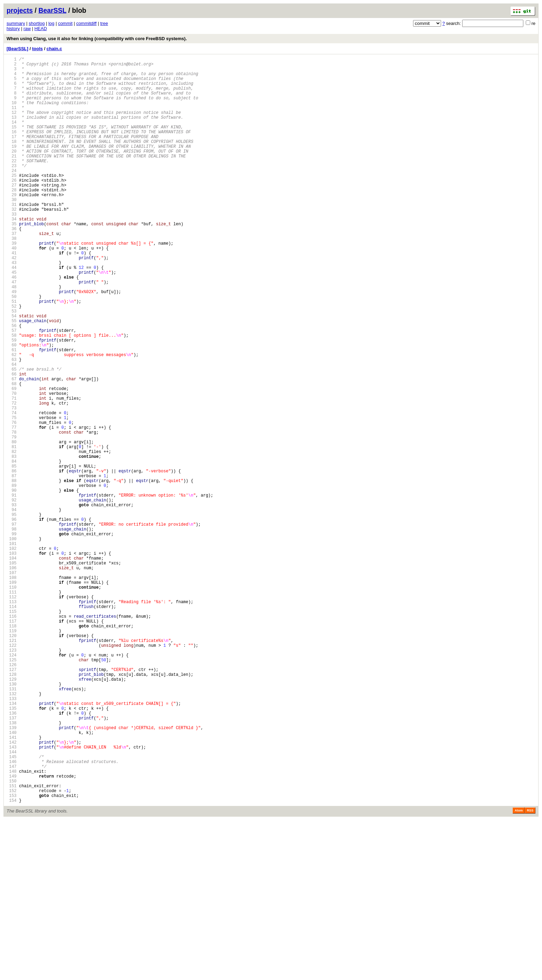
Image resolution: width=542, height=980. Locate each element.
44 (12, 313)
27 (12, 213)
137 (12, 860)
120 (12, 760)
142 (12, 890)
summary (16, 23)
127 (12, 801)
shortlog (37, 23)
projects (20, 10)
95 (12, 613)
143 (12, 895)
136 (12, 854)
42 (12, 301)
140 (12, 878)
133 (12, 837)
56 (12, 384)
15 (12, 142)
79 (12, 519)
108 (12, 689)
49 (12, 342)
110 (12, 701)
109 (12, 695)
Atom (519, 970)
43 (12, 307)
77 (12, 507)
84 (12, 548)
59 (12, 401)
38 (12, 278)
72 (12, 478)
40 (12, 289)
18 (12, 160)
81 (12, 531)
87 (12, 566)
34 (12, 254)
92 (12, 595)
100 (12, 642)
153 (12, 954)
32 (12, 242)
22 (12, 184)
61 (12, 413)
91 (12, 589)
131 (12, 825)
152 (12, 948)
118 (12, 748)
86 (12, 560)
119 (12, 754)
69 (12, 460)
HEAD (40, 29)
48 (12, 337)
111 (12, 707)
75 (12, 495)
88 (12, 572)
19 (12, 166)
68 (12, 454)
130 (12, 819)
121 (12, 766)
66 (12, 442)
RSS (530, 970)
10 (12, 113)
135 (12, 848)
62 (12, 419)
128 (12, 807)
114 (12, 725)
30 (12, 231)
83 (12, 542)
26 (12, 207)
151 (12, 942)
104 (12, 666)
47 (12, 331)
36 (12, 266)
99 (12, 637)
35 (12, 260)
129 (12, 813)
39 (12, 284)
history (13, 29)
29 (12, 225)
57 (12, 389)
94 (12, 607)
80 (12, 525)
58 (12, 395)
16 (12, 148)
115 (12, 731)
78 (12, 513)
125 (12, 790)
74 (12, 489)
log (51, 23)
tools (38, 49)
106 (12, 678)
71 (12, 472)
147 (12, 919)
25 (12, 201)
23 (12, 189)
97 (12, 625)
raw (27, 29)
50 (12, 348)
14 (12, 137)
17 (12, 154)
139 (12, 872)
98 (12, 631)
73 (12, 484)
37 (12, 272)
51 (12, 354)
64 (12, 431)
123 (12, 778)
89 (12, 578)
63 (12, 425)
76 (12, 501)
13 (12, 131)
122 (12, 772)
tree (104, 23)
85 (12, 554)
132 (12, 831)
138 (12, 866)
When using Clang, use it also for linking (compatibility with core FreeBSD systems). (97, 39)
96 (12, 619)
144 (12, 901)
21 (12, 178)
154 (12, 960)
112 (12, 713)
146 (12, 913)
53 (12, 366)
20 (12, 172)
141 (12, 884)
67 (12, 448)
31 (12, 237)
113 (12, 719)
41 (12, 295)
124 (12, 784)
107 (12, 684)
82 (12, 537)
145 (12, 907)
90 (12, 584)
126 (12, 795)
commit (65, 23)
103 (12, 660)
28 (12, 219)
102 (12, 654)
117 (12, 742)
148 (12, 925)
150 (12, 937)
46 (12, 325)
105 (12, 672)
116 (12, 737)
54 (12, 372)
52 (12, 360)
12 (12, 125)
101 (12, 648)
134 (12, 842)
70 (12, 466)
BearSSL (52, 10)
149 (12, 931)
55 (12, 378)
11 (12, 119)
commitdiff (86, 23)
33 (12, 248)
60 (12, 407)
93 (12, 601)
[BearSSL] (17, 49)
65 (12, 437)
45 (12, 319)
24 (12, 195)
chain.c (54, 49)
